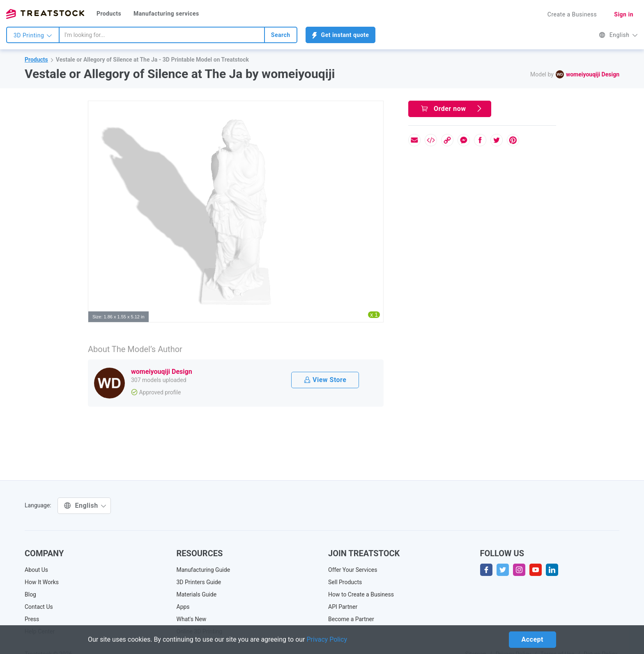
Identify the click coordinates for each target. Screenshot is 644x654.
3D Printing (33, 35)
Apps (183, 607)
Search (281, 35)
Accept (532, 639)
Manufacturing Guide (204, 570)
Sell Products (345, 582)
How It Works (42, 582)
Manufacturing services (166, 14)
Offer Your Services (353, 570)
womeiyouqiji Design (593, 74)
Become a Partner (351, 619)
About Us (36, 570)
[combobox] (162, 35)
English (618, 35)
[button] (376, 108)
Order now (452, 109)
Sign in (624, 14)
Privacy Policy (327, 639)
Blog (30, 594)
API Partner (343, 607)
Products (109, 14)
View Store (325, 380)
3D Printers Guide (199, 582)
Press (32, 619)
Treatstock (45, 14)
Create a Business (572, 14)
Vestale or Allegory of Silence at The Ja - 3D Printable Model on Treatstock (152, 60)
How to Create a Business (361, 594)
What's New (192, 619)
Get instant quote (341, 35)
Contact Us (39, 607)
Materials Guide (197, 594)
